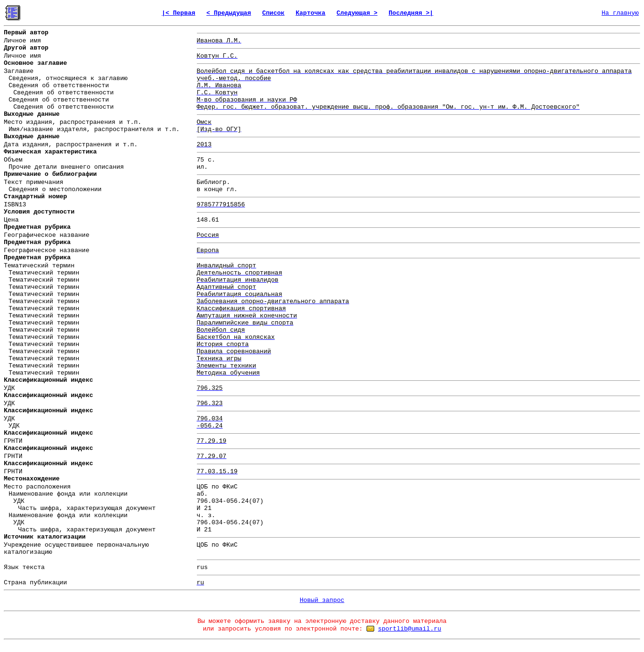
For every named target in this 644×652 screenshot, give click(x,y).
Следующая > (357, 13)
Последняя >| (411, 13)
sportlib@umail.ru (410, 629)
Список (273, 13)
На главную (620, 13)
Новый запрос (322, 600)
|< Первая (178, 13)
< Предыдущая (229, 13)
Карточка (310, 13)
